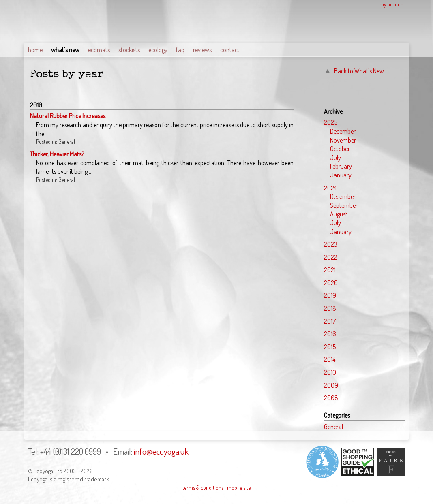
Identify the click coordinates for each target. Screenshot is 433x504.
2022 (331, 257)
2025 (331, 122)
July (335, 158)
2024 (330, 188)
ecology (158, 50)
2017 (330, 321)
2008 (331, 398)
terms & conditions (203, 488)
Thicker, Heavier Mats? (57, 154)
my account (392, 4)
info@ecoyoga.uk (161, 451)
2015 (330, 347)
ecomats (99, 50)
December (343, 131)
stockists (129, 50)
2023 (331, 244)
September (344, 205)
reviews (202, 50)
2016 (330, 334)
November (343, 140)
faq (180, 50)
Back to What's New (359, 71)
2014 (330, 359)
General (333, 427)
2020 (331, 283)
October (340, 149)
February (341, 166)
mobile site (239, 488)
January (341, 175)
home (35, 50)
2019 (330, 295)
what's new (65, 50)
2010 (330, 372)
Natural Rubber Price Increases (68, 116)
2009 (331, 385)
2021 (330, 270)
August (339, 214)
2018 (330, 308)
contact (230, 50)
